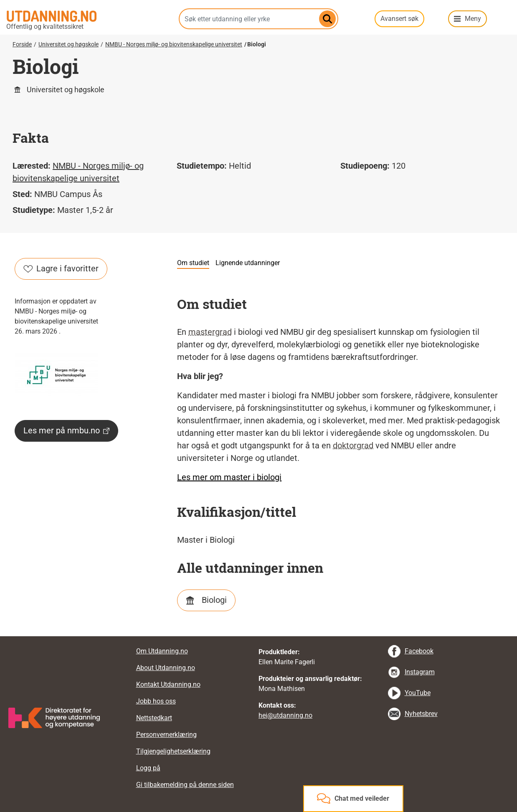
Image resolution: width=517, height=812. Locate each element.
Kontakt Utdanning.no (168, 684)
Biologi (214, 600)
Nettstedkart (154, 718)
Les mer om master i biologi (229, 477)
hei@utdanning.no (285, 715)
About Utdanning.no (166, 668)
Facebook (419, 651)
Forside (22, 44)
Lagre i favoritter (61, 268)
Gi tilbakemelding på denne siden (185, 785)
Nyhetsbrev (421, 714)
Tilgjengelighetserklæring (173, 751)
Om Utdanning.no (162, 651)
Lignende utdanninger (248, 263)
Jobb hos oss (156, 701)
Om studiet (193, 263)
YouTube (418, 693)
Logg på (148, 768)
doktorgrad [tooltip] (353, 445)
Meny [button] (473, 19)
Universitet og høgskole (68, 44)
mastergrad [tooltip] (210, 332)
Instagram (420, 672)
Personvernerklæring (166, 735)
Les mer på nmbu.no (66, 430)
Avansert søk (399, 19)
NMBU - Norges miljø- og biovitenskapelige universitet (174, 44)
